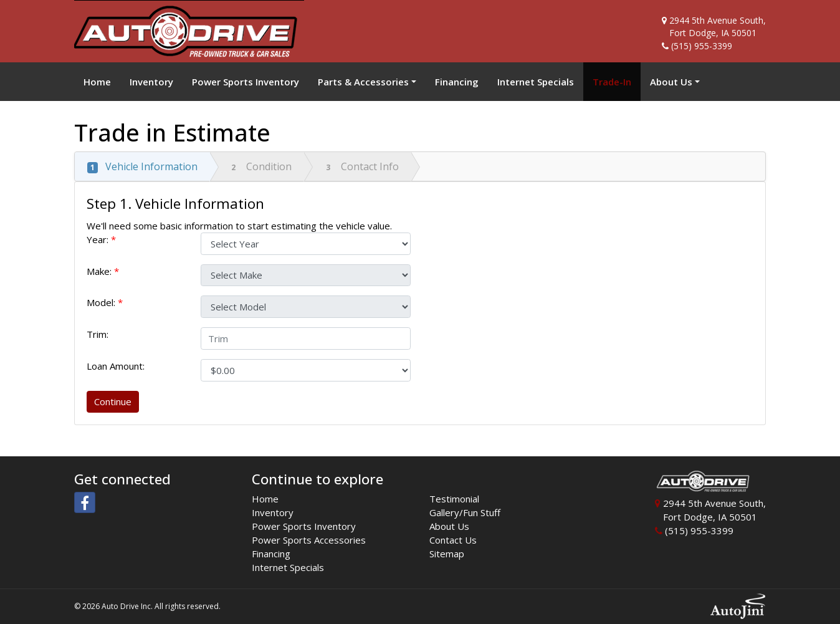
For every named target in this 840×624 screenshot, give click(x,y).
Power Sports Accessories (309, 540)
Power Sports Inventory (304, 526)
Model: (105, 302)
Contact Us (453, 540)
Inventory (273, 512)
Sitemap (447, 554)
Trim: (99, 334)
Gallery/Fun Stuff (465, 512)
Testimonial (454, 499)
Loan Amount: (118, 366)
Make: (103, 271)
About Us (449, 526)
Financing (271, 554)
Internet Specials (288, 567)
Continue (113, 401)
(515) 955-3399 (702, 46)
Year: (101, 239)
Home (265, 499)
